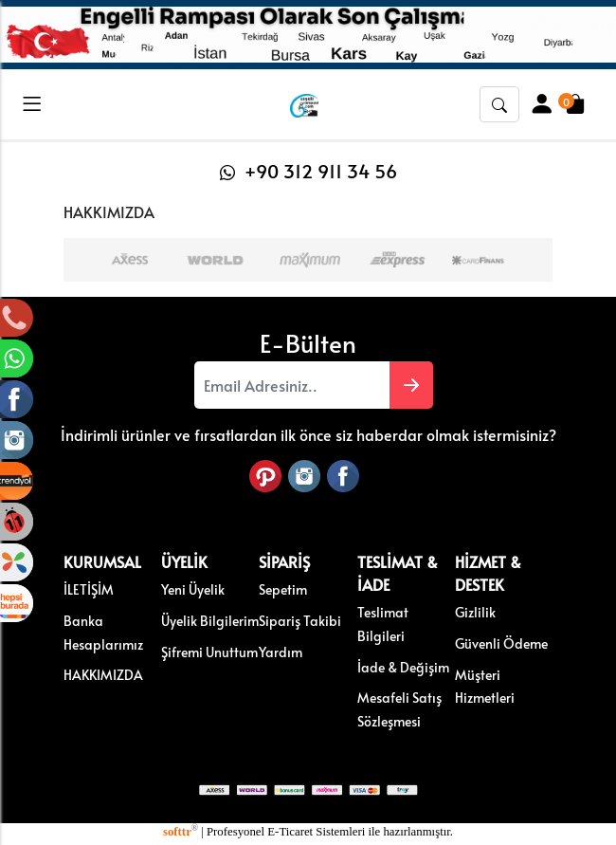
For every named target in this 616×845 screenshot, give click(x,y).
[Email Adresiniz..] (292, 385)
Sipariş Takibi (300, 619)
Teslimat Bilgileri (383, 623)
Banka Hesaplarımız (103, 631)
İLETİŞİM (89, 588)
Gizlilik (475, 611)
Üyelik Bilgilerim (210, 619)
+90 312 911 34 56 (308, 171)
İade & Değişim (403, 665)
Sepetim (283, 588)
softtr (181, 829)
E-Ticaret (290, 829)
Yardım (281, 650)
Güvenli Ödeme (501, 642)
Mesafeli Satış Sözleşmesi (399, 708)
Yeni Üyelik (193, 588)
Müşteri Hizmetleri (485, 684)
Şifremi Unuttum (209, 650)
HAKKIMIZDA (103, 673)
